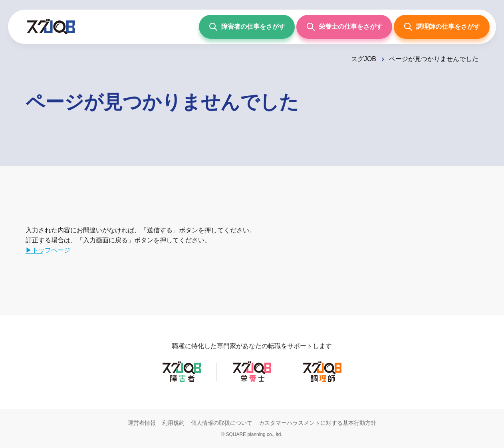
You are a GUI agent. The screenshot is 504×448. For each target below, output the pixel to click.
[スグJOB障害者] (182, 382)
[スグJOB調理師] (322, 382)
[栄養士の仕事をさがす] (344, 27)
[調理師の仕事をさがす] (442, 27)
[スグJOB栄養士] (252, 382)
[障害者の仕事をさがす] (247, 27)
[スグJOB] (368, 59)
